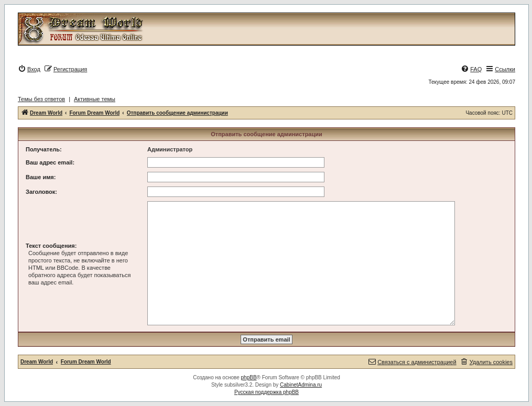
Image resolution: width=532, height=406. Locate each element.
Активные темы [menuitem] (95, 99)
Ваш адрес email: (50, 162)
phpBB (249, 377)
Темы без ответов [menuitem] (41, 99)
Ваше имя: (41, 177)
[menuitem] (29, 69)
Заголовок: (41, 192)
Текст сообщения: (51, 246)
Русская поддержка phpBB (267, 392)
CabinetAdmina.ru (301, 385)
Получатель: (44, 149)
